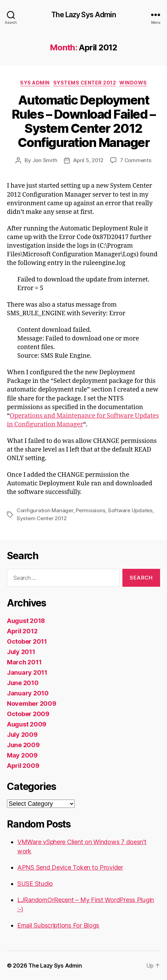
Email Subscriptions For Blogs (58, 925)
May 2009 (22, 755)
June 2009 (23, 745)
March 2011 (24, 662)
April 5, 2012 (88, 160)
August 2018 (26, 621)
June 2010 (23, 683)
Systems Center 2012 (85, 83)
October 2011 (27, 641)
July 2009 (22, 735)
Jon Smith (45, 160)
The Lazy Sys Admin (83, 15)
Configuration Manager (45, 510)
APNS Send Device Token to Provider (70, 867)
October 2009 (28, 714)
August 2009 (27, 724)
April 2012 (22, 631)
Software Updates (130, 510)
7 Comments (136, 160)
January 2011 (27, 672)
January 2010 (28, 693)
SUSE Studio (35, 884)
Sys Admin (35, 83)
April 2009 (23, 766)
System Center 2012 (41, 518)
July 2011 (21, 652)
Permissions (90, 510)
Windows (133, 83)
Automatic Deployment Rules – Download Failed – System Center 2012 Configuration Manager (84, 121)
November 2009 (32, 704)
